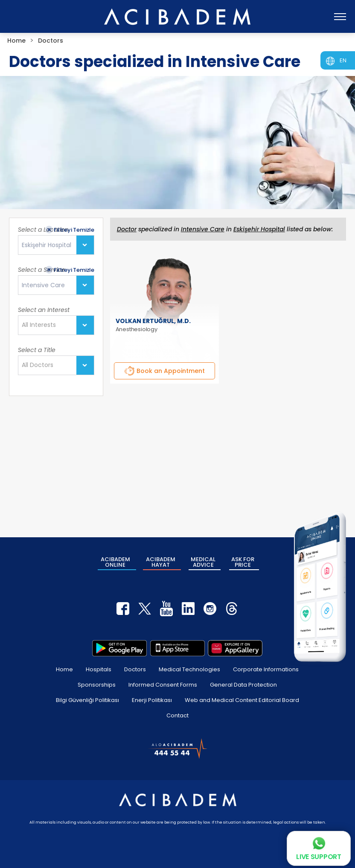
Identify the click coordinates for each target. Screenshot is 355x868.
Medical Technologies (189, 669)
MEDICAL (203, 562)
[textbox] (41, 325)
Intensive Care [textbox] (43, 285)
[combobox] (56, 245)
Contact (177, 715)
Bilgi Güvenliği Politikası (87, 700)
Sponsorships (97, 685)
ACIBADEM (115, 562)
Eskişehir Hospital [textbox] (47, 245)
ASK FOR (243, 562)
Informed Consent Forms (163, 685)
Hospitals (99, 669)
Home (64, 669)
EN (343, 60)
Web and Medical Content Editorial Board (242, 700)
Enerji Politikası (152, 700)
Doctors (135, 669)
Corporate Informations (266, 669)
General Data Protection (243, 685)
